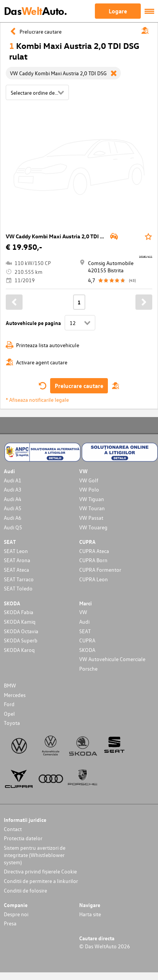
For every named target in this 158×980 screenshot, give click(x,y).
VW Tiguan (92, 499)
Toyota (12, 723)
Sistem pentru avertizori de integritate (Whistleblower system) (35, 855)
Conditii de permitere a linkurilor (41, 881)
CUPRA (87, 640)
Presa (10, 923)
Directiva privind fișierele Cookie (40, 871)
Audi (84, 622)
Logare (118, 11)
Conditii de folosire (25, 890)
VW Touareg (93, 527)
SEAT (85, 631)
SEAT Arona (17, 560)
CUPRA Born (93, 560)
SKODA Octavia (21, 631)
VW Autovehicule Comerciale (112, 659)
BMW (10, 685)
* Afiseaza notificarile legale (37, 400)
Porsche (88, 669)
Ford (9, 704)
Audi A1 (13, 480)
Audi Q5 (13, 527)
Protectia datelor (23, 838)
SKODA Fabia (19, 612)
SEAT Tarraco (19, 579)
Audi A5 (13, 508)
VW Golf (89, 480)
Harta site (90, 914)
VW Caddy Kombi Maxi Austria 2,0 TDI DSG (58, 236)
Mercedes (15, 695)
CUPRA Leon (94, 579)
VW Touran (92, 508)
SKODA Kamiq (20, 622)
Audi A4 (13, 499)
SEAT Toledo (18, 588)
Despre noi (16, 914)
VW (83, 612)
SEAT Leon (16, 551)
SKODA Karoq (19, 650)
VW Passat (91, 518)
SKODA (87, 650)
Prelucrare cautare (79, 386)
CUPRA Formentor (100, 570)
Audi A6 (13, 518)
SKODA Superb (21, 640)
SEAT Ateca (16, 570)
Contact (13, 829)
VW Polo (89, 489)
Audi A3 (13, 489)
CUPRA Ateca (94, 551)
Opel (9, 714)
